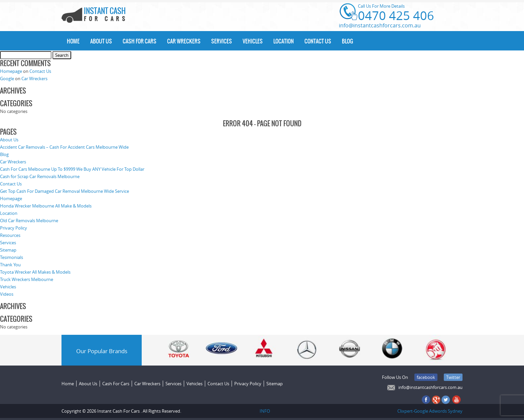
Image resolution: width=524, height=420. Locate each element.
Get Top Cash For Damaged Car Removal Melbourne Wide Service (64, 191)
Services (222, 41)
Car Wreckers (184, 41)
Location (284, 41)
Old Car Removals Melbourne (29, 221)
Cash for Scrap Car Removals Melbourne (40, 176)
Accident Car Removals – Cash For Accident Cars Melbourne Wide (64, 147)
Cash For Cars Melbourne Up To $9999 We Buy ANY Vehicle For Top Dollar (72, 169)
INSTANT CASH (107, 15)
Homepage (11, 71)
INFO (265, 411)
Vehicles (253, 41)
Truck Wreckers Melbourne (27, 279)
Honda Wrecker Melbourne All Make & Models (46, 206)
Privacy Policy (14, 228)
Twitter (453, 377)
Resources (10, 235)
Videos (7, 294)
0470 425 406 (396, 15)
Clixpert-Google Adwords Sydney (430, 411)
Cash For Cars (140, 41)
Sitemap (8, 250)
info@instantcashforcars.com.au (380, 26)
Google (7, 79)
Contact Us (318, 41)
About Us (101, 41)
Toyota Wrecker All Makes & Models (35, 272)
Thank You (10, 265)
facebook (426, 377)
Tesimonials (12, 257)
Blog (347, 41)
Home (73, 41)
